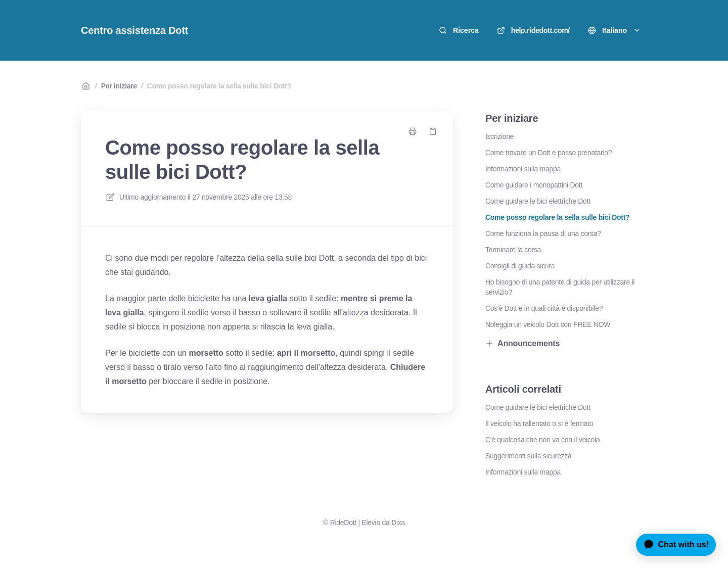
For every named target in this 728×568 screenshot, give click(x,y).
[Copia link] (433, 131)
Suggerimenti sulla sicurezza (528, 456)
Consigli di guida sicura (520, 266)
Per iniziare (119, 86)
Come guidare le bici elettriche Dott (538, 201)
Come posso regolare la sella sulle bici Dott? (219, 86)
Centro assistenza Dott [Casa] (134, 30)
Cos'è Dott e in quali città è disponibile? (544, 308)
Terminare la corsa (513, 250)
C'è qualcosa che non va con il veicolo (542, 440)
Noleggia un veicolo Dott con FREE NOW (548, 324)
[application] (672, 545)
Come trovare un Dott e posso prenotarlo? (549, 153)
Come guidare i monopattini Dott (534, 185)
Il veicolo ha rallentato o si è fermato (539, 423)
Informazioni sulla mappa (523, 169)
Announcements (522, 343)
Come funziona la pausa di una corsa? (543, 233)
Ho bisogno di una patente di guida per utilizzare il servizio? (560, 287)
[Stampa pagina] (413, 131)
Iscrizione (499, 136)
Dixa (398, 523)
